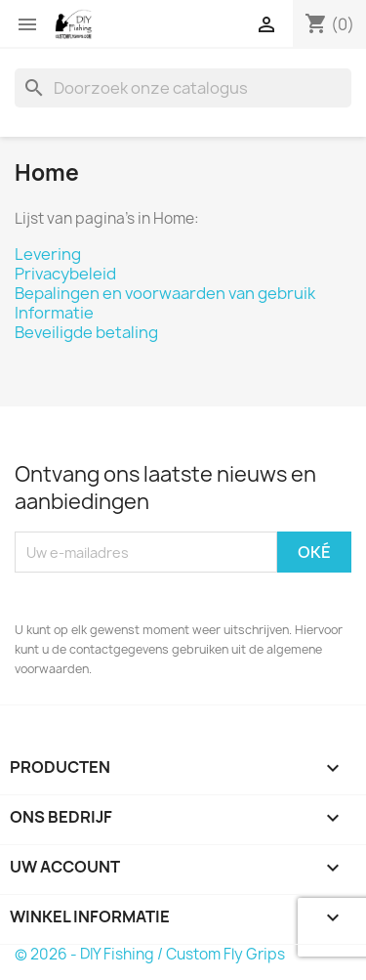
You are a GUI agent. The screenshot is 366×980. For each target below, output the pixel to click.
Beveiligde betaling (86, 332)
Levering (48, 254)
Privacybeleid (65, 274)
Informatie (54, 313)
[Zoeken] (183, 88)
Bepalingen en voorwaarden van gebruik (165, 293)
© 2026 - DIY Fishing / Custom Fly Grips (150, 954)
